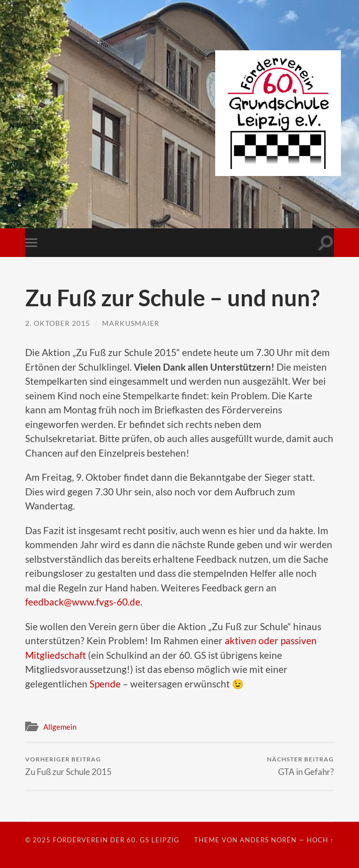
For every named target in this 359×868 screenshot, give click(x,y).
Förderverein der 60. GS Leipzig (116, 840)
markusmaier (131, 323)
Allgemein (60, 727)
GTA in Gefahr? (300, 766)
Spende (105, 684)
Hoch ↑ (320, 840)
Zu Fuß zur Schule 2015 (68, 766)
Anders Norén (268, 840)
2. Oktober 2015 (58, 323)
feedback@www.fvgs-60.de (83, 602)
